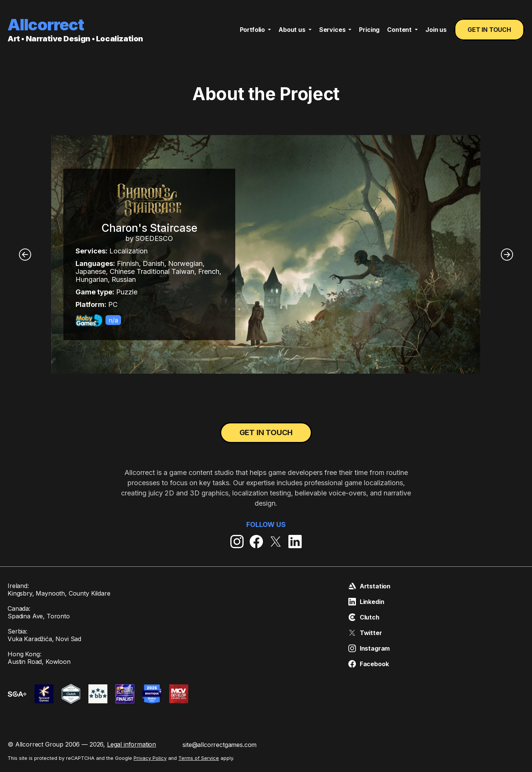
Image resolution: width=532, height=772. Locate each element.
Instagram (369, 648)
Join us (436, 30)
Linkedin (366, 602)
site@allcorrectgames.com (220, 745)
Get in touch (489, 30)
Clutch (364, 617)
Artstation (369, 586)
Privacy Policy (150, 758)
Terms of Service (199, 758)
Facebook (369, 664)
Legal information (131, 744)
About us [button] (293, 30)
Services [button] (333, 30)
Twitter (365, 633)
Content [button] (400, 30)
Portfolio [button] (253, 30)
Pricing (369, 30)
